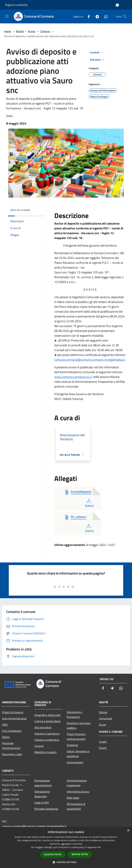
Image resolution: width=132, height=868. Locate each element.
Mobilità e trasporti (46, 752)
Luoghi (103, 742)
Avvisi (32, 31)
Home (8, 31)
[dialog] (66, 847)
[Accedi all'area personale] (117, 5)
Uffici (5, 725)
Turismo (39, 746)
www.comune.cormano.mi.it (73, 377)
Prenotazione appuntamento (43, 783)
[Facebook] (87, 16)
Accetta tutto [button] (53, 855)
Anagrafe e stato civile (47, 715)
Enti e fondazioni (12, 731)
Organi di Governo (13, 712)
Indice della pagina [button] (20, 210)
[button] (66, 862)
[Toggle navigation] (7, 16)
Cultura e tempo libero (47, 721)
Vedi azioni (98, 60)
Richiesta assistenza (46, 809)
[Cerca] (125, 17)
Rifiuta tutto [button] (80, 854)
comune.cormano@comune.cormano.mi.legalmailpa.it (90, 360)
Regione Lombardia (16, 5)
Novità (20, 31)
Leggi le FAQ (42, 802)
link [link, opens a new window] (99, 847)
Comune (45, 31)
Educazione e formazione (74, 714)
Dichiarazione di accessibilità (76, 806)
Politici (6, 737)
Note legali (73, 798)
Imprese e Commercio (47, 734)
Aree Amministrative (14, 718)
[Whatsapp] (104, 16)
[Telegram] (96, 16)
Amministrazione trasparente (77, 783)
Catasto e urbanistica (47, 740)
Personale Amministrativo (11, 746)
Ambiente (72, 745)
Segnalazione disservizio (42, 794)
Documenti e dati (12, 754)
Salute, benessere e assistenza (78, 754)
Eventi (103, 748)
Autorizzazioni (75, 762)
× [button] (128, 831)
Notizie (103, 712)
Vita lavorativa (43, 727)
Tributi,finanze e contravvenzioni (76, 736)
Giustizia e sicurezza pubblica (79, 725)
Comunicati (106, 718)
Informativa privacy (78, 791)
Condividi (97, 53)
